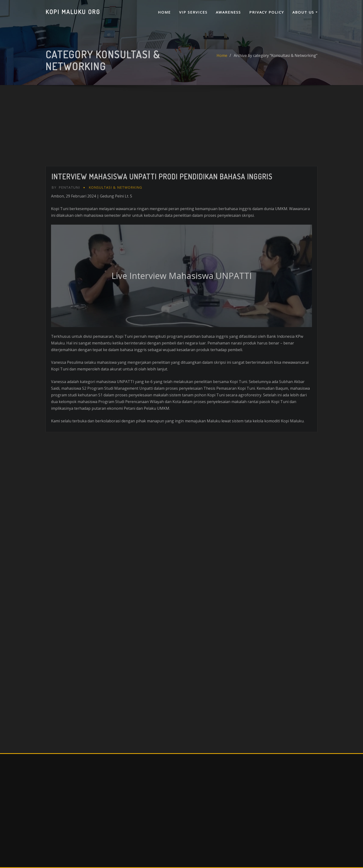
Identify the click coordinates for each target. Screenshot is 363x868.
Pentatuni (66, 264)
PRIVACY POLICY (267, 12)
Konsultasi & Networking (115, 264)
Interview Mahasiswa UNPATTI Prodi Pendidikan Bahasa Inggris (162, 253)
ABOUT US (305, 12)
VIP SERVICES (193, 12)
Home (164, 12)
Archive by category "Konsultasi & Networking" (276, 62)
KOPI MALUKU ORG (73, 12)
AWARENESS (228, 12)
